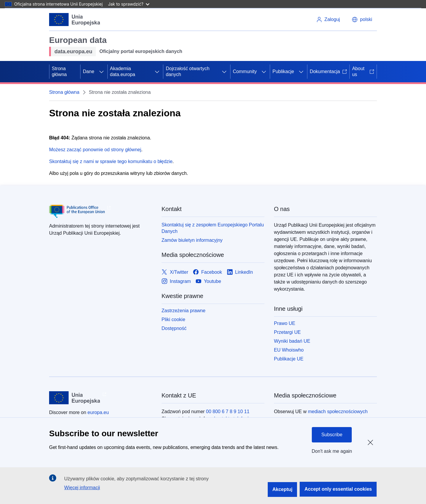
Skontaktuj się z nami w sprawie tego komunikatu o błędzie (111, 161)
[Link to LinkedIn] (240, 272)
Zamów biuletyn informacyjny (192, 240)
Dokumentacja (328, 71)
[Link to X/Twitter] (175, 272)
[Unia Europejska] (75, 20)
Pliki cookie (173, 319)
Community (245, 71)
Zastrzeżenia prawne (184, 311)
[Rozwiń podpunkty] (101, 72)
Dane (88, 71)
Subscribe (332, 435)
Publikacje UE (289, 359)
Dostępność (174, 328)
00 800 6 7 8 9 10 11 (228, 412)
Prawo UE (285, 323)
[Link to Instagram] (176, 281)
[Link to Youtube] (208, 281)
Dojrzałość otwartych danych (188, 71)
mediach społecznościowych (338, 412)
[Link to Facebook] (207, 272)
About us (363, 71)
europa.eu (98, 412)
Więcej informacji (82, 488)
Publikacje (283, 71)
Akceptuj (283, 489)
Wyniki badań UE (292, 341)
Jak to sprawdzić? (129, 4)
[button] (362, 20)
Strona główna (59, 71)
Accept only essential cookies (338, 489)
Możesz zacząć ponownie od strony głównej (95, 150)
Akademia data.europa (123, 71)
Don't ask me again (332, 451)
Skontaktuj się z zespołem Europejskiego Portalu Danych (213, 228)
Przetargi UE (287, 332)
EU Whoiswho (289, 350)
